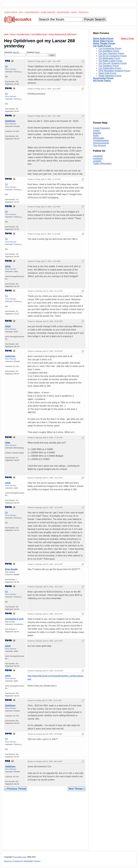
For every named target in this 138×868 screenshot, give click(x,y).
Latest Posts (11, 12)
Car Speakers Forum (109, 66)
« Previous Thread (16, 789)
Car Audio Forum (102, 46)
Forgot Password (101, 128)
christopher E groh (14, 619)
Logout (96, 131)
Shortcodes (99, 138)
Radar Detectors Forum (110, 76)
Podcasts (84, 12)
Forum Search (95, 19)
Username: (15, 54)
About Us (8, 861)
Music (74, 12)
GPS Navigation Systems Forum (114, 71)
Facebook (98, 156)
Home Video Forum (103, 41)
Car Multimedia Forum (109, 58)
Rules (96, 135)
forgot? (37, 52)
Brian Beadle (11, 569)
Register (97, 133)
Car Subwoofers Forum (110, 68)
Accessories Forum (103, 78)
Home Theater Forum (104, 43)
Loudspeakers (32, 12)
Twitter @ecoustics (102, 163)
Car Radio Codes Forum (110, 61)
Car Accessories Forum (110, 48)
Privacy (37, 861)
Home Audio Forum (103, 38)
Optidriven (10, 121)
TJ (6, 66)
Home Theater (48, 12)
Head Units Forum (107, 73)
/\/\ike (8, 443)
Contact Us (18, 861)
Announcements (101, 143)
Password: (37, 54)
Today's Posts (127, 38)
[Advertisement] (45, 823)
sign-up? (16, 52)
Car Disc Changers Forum (111, 53)
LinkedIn (97, 161)
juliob (8, 266)
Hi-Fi (21, 12)
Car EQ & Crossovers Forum (113, 56)
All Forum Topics (102, 81)
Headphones (63, 12)
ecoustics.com (20, 857)
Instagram (98, 158)
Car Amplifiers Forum (109, 51)
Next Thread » (77, 789)
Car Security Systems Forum (113, 63)
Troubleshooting (101, 140)
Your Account (100, 145)
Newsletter (28, 861)
